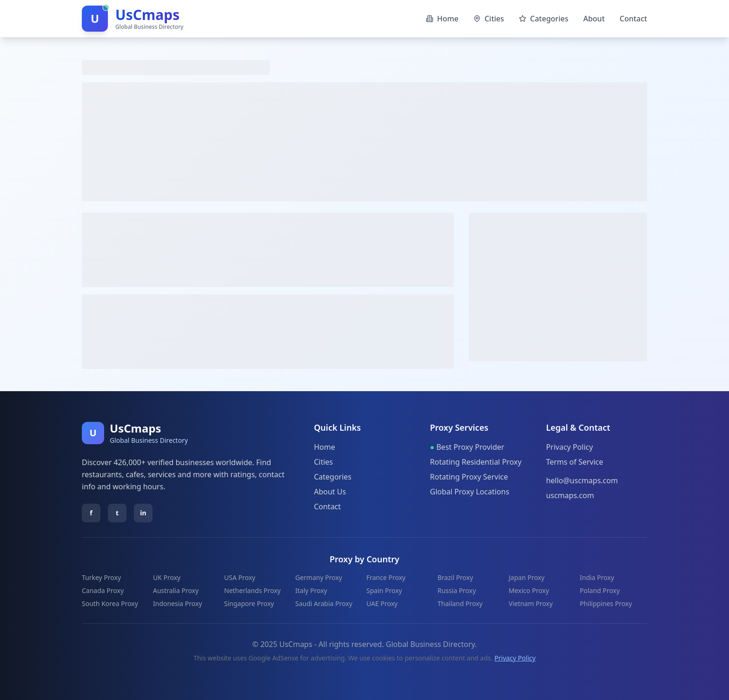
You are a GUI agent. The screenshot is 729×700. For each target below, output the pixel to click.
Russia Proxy (457, 590)
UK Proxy (167, 577)
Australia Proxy (176, 590)
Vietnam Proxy (531, 603)
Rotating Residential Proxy (476, 462)
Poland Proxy (600, 590)
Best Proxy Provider (467, 447)
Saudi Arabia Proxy (324, 603)
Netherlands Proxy (252, 590)
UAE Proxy (382, 603)
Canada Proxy (103, 590)
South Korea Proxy (110, 603)
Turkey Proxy (101, 577)
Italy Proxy (311, 590)
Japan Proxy (527, 577)
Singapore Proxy (249, 603)
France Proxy (386, 577)
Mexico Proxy (529, 590)
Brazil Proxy (455, 577)
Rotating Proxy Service (469, 477)
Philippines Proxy (606, 603)
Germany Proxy (319, 577)
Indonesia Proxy (178, 603)
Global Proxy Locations (470, 492)
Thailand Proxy (460, 603)
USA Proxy (240, 577)
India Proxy (597, 577)
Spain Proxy (384, 590)
